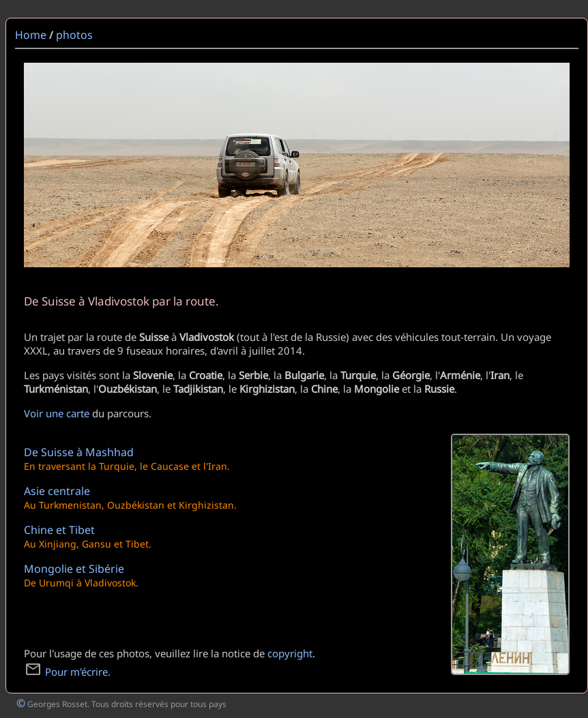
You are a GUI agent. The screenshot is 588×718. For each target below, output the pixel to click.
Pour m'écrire (66, 672)
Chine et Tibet (59, 530)
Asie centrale (57, 491)
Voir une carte (57, 413)
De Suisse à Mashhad (79, 452)
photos (74, 35)
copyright (290, 653)
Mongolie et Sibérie (74, 569)
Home (31, 35)
